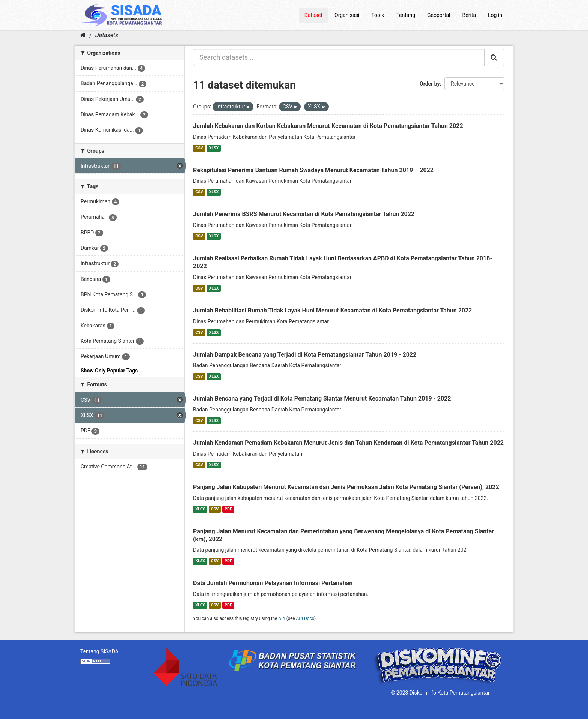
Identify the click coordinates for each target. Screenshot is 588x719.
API (282, 618)
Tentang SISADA (99, 651)
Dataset (313, 15)
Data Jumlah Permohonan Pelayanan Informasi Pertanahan (273, 583)
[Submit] (494, 57)
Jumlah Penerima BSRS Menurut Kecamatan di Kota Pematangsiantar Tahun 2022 (304, 214)
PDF (228, 509)
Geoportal (439, 15)
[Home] (83, 35)
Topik (378, 15)
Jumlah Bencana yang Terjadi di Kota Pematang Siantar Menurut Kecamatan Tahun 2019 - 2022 (322, 399)
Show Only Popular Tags (109, 371)
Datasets (107, 35)
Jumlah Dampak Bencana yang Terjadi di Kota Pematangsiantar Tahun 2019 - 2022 (305, 355)
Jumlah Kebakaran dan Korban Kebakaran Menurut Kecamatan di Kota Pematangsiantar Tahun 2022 (328, 126)
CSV (199, 148)
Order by (430, 84)
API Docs (305, 618)
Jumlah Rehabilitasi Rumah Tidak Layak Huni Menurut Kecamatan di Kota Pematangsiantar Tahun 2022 (332, 310)
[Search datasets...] (339, 57)
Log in (495, 15)
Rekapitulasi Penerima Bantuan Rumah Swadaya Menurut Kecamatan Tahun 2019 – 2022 (313, 170)
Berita (469, 15)
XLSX (214, 148)
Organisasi (347, 15)
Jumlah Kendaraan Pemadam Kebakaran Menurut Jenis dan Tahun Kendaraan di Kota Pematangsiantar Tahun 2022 (348, 443)
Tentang (406, 15)
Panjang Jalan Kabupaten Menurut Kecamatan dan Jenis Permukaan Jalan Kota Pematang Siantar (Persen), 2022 (346, 487)
